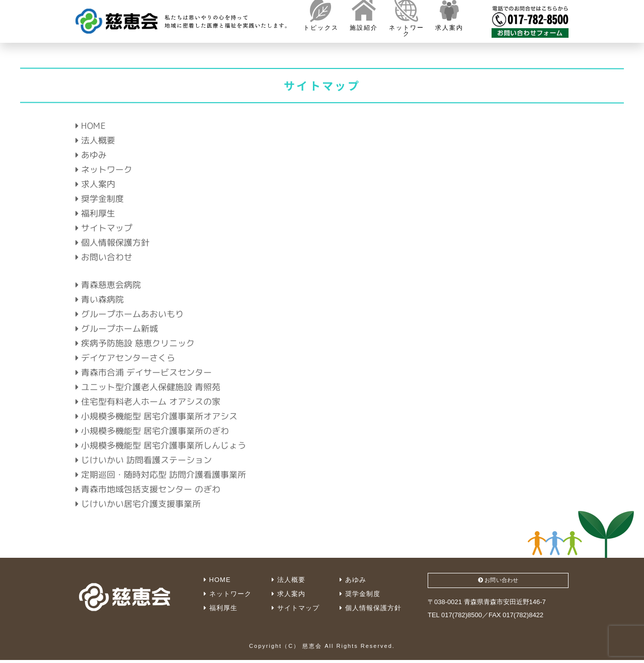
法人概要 (95, 140)
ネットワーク (104, 169)
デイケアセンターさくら (125, 357)
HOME (91, 126)
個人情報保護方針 (112, 242)
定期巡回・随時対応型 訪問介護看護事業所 (161, 474)
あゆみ (91, 155)
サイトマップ (104, 228)
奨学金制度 (100, 199)
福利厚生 (95, 213)
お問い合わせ (104, 257)
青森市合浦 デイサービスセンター (144, 372)
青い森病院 (100, 299)
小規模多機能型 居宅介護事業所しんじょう (161, 445)
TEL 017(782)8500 (455, 618)
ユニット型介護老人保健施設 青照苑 (148, 386)
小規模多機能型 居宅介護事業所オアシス (156, 416)
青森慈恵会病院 (108, 284)
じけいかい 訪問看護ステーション (144, 459)
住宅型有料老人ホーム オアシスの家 (148, 401)
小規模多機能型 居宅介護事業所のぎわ (152, 430)
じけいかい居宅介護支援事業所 (138, 503)
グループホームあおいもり (130, 313)
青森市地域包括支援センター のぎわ (148, 489)
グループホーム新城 (117, 328)
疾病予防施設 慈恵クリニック (135, 343)
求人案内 (95, 184)
